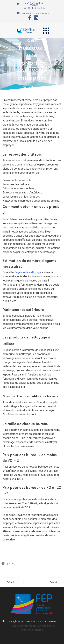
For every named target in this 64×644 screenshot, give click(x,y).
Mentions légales (32, 630)
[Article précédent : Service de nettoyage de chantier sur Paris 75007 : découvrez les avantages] (12, 582)
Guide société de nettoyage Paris (32, 626)
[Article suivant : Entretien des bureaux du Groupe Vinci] (54, 582)
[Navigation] (46, 31)
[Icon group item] (29, 18)
